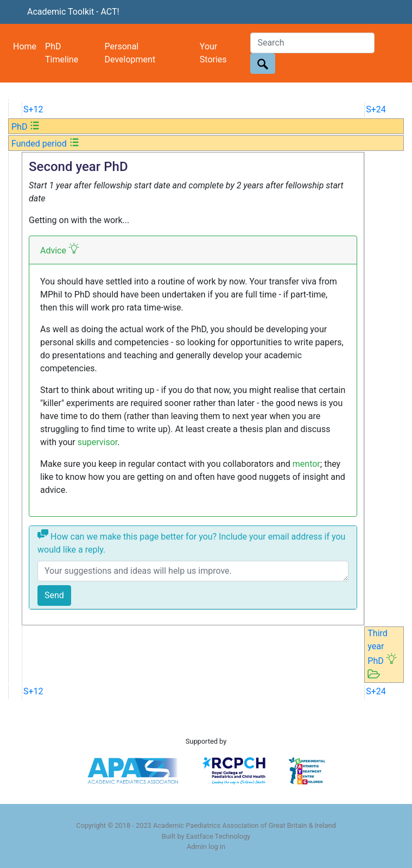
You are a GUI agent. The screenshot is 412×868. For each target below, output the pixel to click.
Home (25, 46)
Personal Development (130, 53)
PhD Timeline (62, 53)
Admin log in (206, 847)
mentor (306, 464)
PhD (26, 127)
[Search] (312, 43)
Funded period (46, 144)
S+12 (33, 109)
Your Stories (213, 53)
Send (54, 595)
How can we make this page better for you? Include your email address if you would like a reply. (191, 542)
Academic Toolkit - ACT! (73, 12)
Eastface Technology (218, 836)
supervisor (98, 442)
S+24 (376, 109)
